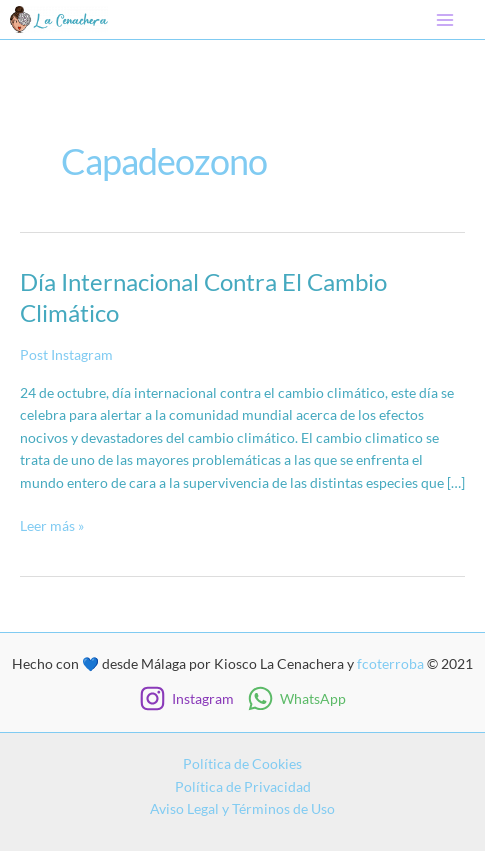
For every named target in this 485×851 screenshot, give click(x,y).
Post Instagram (66, 354)
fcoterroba (390, 663)
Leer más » (52, 526)
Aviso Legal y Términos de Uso (242, 808)
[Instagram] (187, 698)
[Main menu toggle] (445, 19)
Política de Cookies (242, 763)
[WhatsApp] (297, 698)
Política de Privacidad (243, 786)
